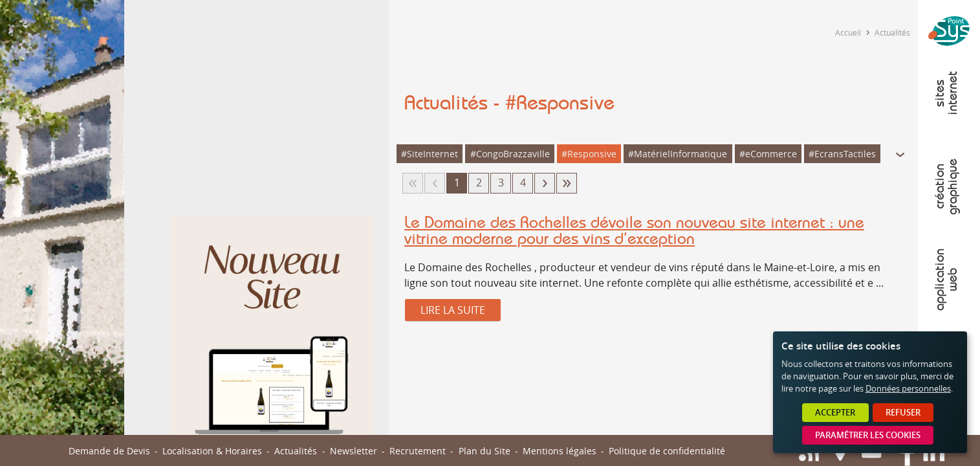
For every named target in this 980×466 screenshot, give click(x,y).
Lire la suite (453, 310)
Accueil (848, 32)
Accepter (835, 413)
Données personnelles (908, 389)
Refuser (903, 413)
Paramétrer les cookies (868, 435)
